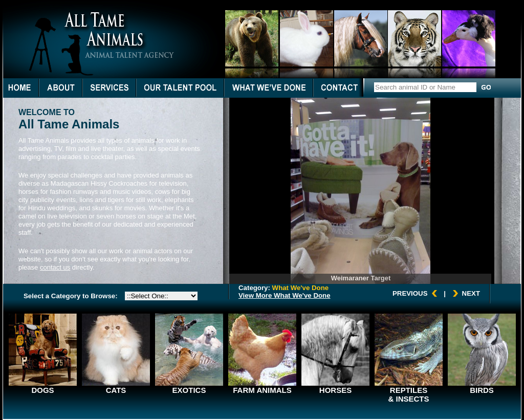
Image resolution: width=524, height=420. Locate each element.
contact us (55, 267)
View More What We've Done (285, 295)
